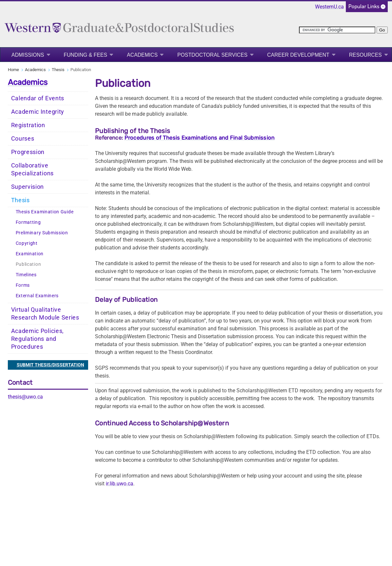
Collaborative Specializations (33, 169)
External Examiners (37, 296)
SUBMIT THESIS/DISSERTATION (50, 365)
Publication (28, 264)
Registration (28, 125)
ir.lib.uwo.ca (120, 484)
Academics (142, 55)
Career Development (298, 55)
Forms (23, 285)
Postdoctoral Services (212, 55)
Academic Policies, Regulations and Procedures (38, 339)
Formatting (28, 222)
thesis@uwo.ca (25, 397)
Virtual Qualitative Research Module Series (45, 314)
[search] (337, 30)
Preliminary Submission (42, 233)
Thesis (58, 70)
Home (13, 70)
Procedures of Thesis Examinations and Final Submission (200, 138)
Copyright (27, 243)
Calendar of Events (38, 98)
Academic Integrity (38, 112)
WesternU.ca (329, 7)
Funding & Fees (86, 55)
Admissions (28, 55)
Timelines (26, 275)
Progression (28, 152)
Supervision (28, 187)
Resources (365, 55)
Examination (30, 254)
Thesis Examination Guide (45, 212)
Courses (23, 139)
